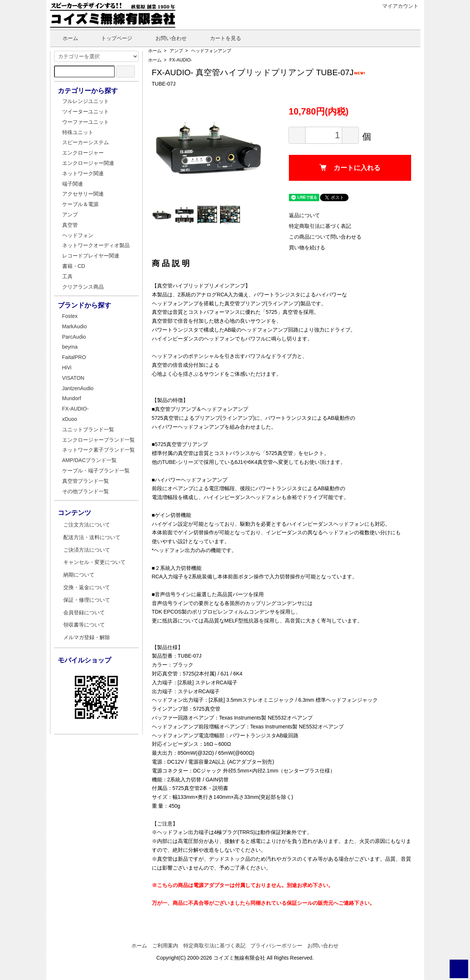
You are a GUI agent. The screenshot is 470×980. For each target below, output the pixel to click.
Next (252, 146)
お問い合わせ (166, 38)
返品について (304, 215)
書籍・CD (74, 266)
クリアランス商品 (83, 287)
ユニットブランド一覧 (88, 429)
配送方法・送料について (92, 537)
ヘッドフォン (78, 235)
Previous (163, 146)
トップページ (111, 38)
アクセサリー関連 (83, 194)
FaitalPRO (74, 357)
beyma (70, 347)
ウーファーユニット (86, 122)
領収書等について (84, 625)
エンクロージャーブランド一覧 (99, 440)
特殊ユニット (78, 132)
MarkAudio (75, 326)
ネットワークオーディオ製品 (96, 245)
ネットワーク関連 (83, 173)
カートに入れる (350, 168)
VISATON (73, 378)
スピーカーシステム (86, 142)
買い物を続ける (307, 248)
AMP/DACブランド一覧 (90, 460)
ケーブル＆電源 (80, 204)
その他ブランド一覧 (86, 491)
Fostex (70, 316)
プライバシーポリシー (276, 946)
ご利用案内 (165, 946)
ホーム (65, 38)
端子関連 (73, 184)
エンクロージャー (83, 153)
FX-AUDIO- (181, 60)
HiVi (67, 368)
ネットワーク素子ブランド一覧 (99, 450)
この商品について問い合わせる (325, 237)
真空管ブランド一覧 (86, 481)
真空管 (70, 225)
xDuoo (70, 419)
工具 (67, 276)
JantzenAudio (78, 388)
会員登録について (84, 612)
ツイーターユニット (86, 112)
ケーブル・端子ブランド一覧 (96, 471)
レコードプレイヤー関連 (91, 256)
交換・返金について (87, 587)
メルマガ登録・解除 (87, 637)
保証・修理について (87, 600)
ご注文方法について (87, 525)
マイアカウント (396, 6)
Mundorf (72, 398)
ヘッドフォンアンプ (211, 51)
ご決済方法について (87, 550)
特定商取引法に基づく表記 (320, 226)
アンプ (176, 51)
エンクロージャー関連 (88, 163)
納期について (79, 575)
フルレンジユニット (86, 101)
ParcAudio (74, 337)
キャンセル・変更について (94, 562)
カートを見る (220, 38)
